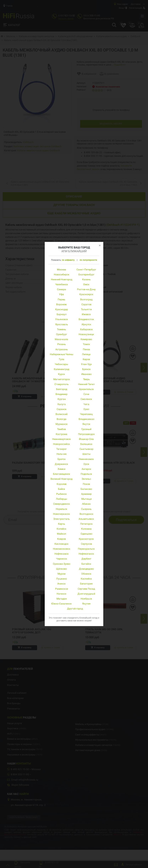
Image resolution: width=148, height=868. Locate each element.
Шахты (86, 454)
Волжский (61, 414)
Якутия (86, 604)
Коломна (86, 529)
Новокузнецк (86, 334)
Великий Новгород (61, 479)
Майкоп (62, 534)
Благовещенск (62, 474)
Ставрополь (62, 384)
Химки (61, 469)
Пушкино (62, 579)
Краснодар (62, 309)
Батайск (86, 564)
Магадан (62, 599)
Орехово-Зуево (62, 564)
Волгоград (86, 299)
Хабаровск (86, 329)
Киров (86, 359)
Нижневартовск (61, 439)
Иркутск (86, 324)
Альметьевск (86, 519)
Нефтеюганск (86, 554)
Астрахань (62, 349)
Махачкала (61, 339)
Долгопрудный (86, 594)
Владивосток (86, 319)
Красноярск (86, 294)
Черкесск (62, 559)
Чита (86, 404)
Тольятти (86, 309)
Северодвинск (62, 504)
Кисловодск (61, 544)
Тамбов (61, 429)
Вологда (61, 419)
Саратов (86, 304)
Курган (62, 399)
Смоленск (86, 399)
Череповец (86, 414)
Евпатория (86, 584)
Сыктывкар (86, 449)
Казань (86, 279)
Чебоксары (61, 364)
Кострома (61, 434)
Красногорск (86, 539)
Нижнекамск (86, 459)
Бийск (62, 489)
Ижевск (86, 314)
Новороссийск (61, 444)
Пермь (61, 299)
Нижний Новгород (62, 279)
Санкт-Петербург (86, 270)
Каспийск (86, 579)
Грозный (86, 429)
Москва (61, 270)
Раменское (62, 589)
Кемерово (86, 339)
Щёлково (61, 569)
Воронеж (61, 304)
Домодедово (86, 569)
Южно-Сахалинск (61, 604)
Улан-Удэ (86, 364)
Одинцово (86, 534)
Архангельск (86, 389)
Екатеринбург (86, 274)
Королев (62, 484)
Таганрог (61, 449)
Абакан (86, 504)
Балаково (86, 489)
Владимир (61, 394)
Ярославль (62, 324)
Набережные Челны (62, 354)
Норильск (61, 509)
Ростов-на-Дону (86, 289)
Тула (61, 359)
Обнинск (86, 574)
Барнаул (62, 314)
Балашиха (86, 444)
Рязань (62, 344)
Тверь (86, 379)
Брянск (86, 369)
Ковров (61, 539)
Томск (86, 344)
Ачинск (61, 584)
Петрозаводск (86, 434)
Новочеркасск (61, 514)
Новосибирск (62, 274)
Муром (61, 574)
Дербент (86, 559)
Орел (86, 409)
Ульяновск (62, 319)
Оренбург (62, 334)
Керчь (62, 524)
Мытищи (86, 499)
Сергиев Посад (86, 589)
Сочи (86, 394)
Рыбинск (61, 494)
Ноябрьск (86, 599)
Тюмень (61, 329)
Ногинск (61, 594)
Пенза (86, 349)
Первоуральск (86, 549)
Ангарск (86, 469)
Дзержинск (61, 464)
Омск (86, 284)
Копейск (61, 529)
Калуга (62, 404)
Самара (61, 289)
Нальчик (62, 454)
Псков (86, 484)
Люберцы (61, 499)
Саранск (62, 409)
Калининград (61, 369)
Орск (86, 464)
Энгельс (86, 479)
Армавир (86, 494)
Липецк (86, 354)
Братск (62, 459)
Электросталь (61, 519)
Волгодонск (86, 514)
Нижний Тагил (86, 384)
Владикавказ (86, 419)
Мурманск (62, 424)
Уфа (61, 294)
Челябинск (62, 284)
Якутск (86, 424)
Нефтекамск (62, 554)
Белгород (62, 389)
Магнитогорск (62, 379)
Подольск (86, 474)
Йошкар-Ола (86, 439)
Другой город (75, 609)
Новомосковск (62, 549)
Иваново (86, 374)
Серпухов (86, 544)
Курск (61, 374)
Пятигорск (86, 524)
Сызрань (86, 509)
